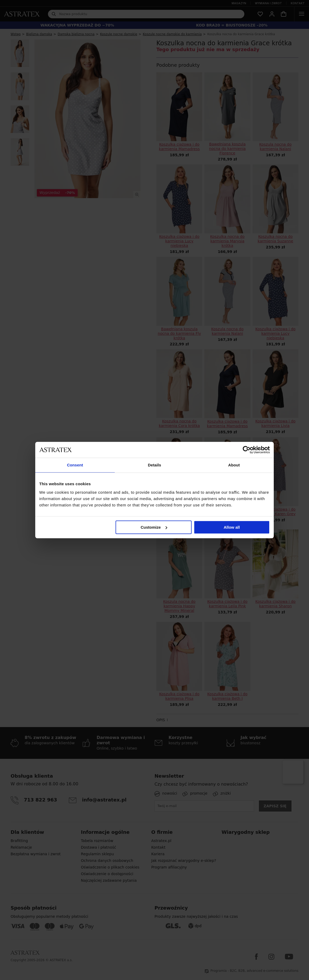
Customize (154, 527)
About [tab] (234, 465)
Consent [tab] (75, 465)
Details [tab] (154, 465)
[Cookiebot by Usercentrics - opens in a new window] (247, 450)
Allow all (232, 527)
